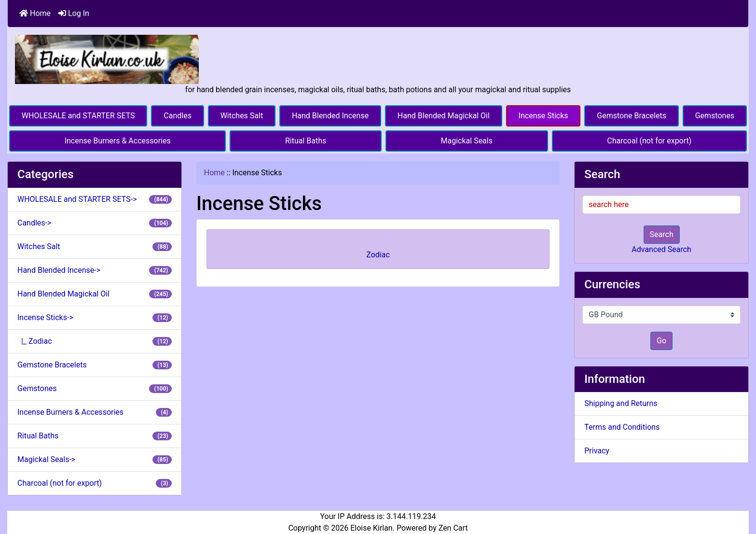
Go (661, 341)
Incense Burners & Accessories (118, 141)
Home (35, 13)
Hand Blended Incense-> (95, 270)
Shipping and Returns (621, 403)
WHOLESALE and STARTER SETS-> (95, 199)
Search (662, 234)
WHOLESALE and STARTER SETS (78, 116)
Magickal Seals (467, 141)
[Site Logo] (107, 59)
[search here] (661, 205)
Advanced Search (661, 249)
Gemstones (715, 116)
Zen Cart (453, 528)
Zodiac (378, 251)
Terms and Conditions (622, 427)
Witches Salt (242, 116)
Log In (74, 13)
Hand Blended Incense (330, 116)
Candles (178, 116)
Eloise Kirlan (371, 528)
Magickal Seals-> (95, 459)
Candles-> (95, 223)
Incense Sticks (543, 116)
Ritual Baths (306, 141)
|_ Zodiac (95, 341)
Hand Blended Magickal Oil (444, 116)
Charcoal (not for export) (649, 141)
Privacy (597, 451)
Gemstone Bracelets (632, 116)
